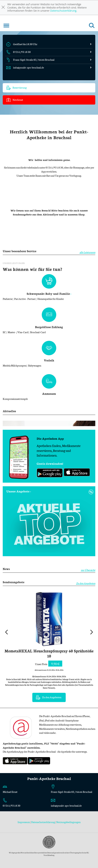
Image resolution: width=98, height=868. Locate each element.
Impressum (24, 822)
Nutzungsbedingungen (68, 822)
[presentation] (6, 632)
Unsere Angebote (18, 491)
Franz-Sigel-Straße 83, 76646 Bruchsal (72, 792)
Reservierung (17, 88)
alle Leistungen (87, 252)
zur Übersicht (88, 570)
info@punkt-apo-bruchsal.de (66, 805)
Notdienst (15, 100)
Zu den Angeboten (86, 583)
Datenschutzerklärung (63, 11)
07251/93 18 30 (12, 805)
